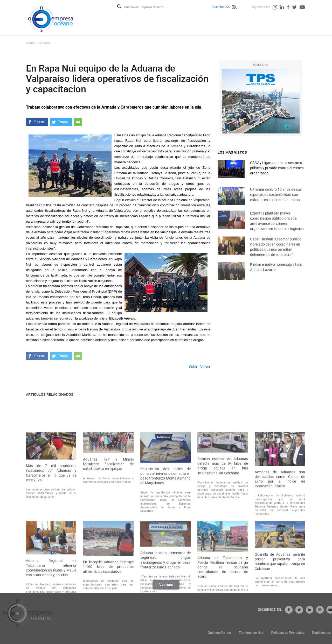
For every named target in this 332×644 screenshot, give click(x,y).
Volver (205, 367)
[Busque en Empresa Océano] (147, 7)
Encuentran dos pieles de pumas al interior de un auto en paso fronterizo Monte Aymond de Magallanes (165, 528)
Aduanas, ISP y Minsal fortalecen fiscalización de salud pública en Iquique (108, 516)
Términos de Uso (293, 633)
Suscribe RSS (221, 7)
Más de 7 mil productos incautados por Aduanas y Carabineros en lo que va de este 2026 (51, 525)
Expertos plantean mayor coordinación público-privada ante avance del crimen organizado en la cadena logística (277, 227)
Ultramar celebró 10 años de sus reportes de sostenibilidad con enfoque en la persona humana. (276, 200)
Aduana (45, 43)
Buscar (119, 6)
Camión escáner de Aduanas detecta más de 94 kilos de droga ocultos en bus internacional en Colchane (223, 518)
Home (30, 43)
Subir (193, 367)
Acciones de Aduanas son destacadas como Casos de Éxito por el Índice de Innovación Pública (280, 531)
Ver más (166, 588)
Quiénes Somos (261, 633)
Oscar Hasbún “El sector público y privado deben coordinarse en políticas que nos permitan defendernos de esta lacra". (276, 253)
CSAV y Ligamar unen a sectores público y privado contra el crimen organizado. (277, 168)
